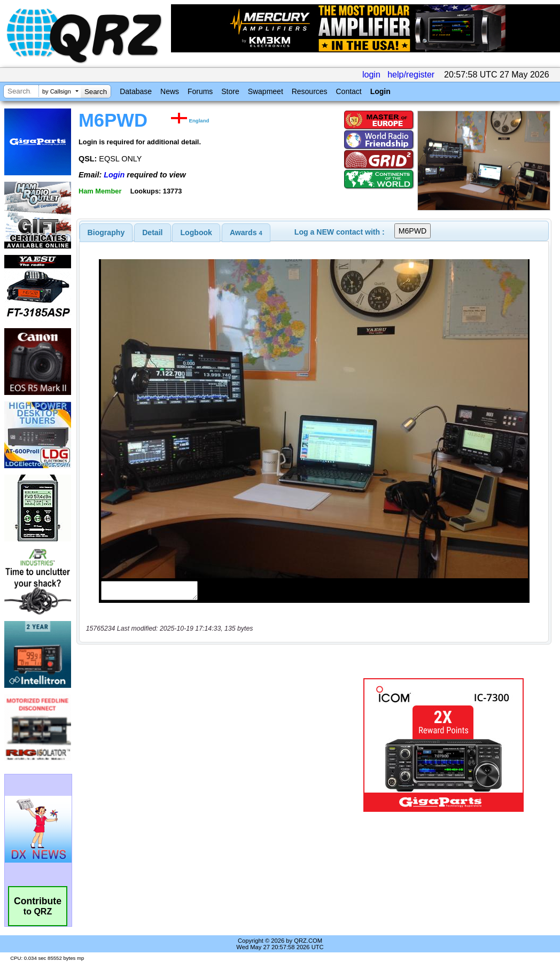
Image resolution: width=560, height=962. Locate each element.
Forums (200, 91)
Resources (310, 91)
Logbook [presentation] (196, 232)
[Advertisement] (214, 745)
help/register (411, 75)
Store (230, 91)
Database (136, 91)
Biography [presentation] (106, 232)
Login (380, 91)
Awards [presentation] (246, 232)
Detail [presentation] (152, 232)
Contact (348, 91)
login (371, 75)
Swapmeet (266, 91)
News (170, 91)
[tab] (106, 232)
